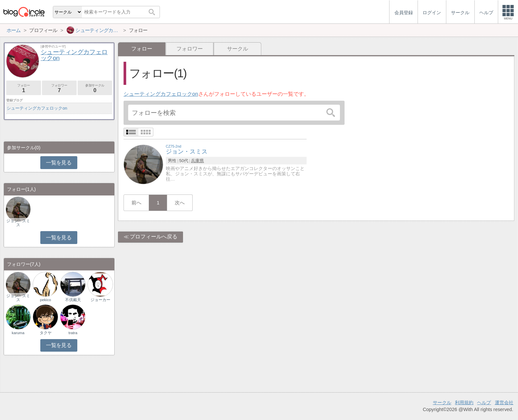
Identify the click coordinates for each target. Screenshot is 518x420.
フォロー (24, 88)
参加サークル (95, 88)
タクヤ (46, 333)
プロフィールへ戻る (154, 237)
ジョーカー (100, 300)
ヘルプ (484, 402)
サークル (238, 49)
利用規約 (464, 402)
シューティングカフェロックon (161, 94)
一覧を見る (59, 163)
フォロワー (190, 49)
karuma (18, 333)
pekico (45, 300)
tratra (73, 333)
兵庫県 (197, 161)
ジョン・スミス (18, 223)
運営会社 (504, 402)
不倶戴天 (73, 300)
